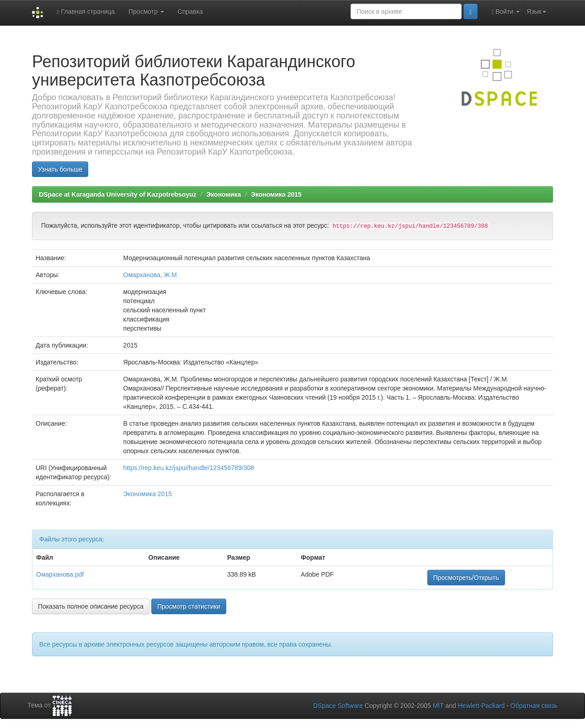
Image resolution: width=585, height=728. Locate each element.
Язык (536, 11)
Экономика (223, 194)
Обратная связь (534, 706)
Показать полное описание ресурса (91, 606)
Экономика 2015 (276, 194)
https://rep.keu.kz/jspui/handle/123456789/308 (189, 468)
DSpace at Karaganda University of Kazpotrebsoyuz (118, 194)
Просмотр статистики (189, 606)
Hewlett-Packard (481, 706)
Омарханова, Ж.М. (151, 275)
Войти (505, 12)
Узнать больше (60, 169)
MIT (438, 706)
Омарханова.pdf (60, 574)
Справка (190, 11)
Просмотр (146, 11)
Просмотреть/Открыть (466, 578)
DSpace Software (338, 706)
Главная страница (86, 12)
